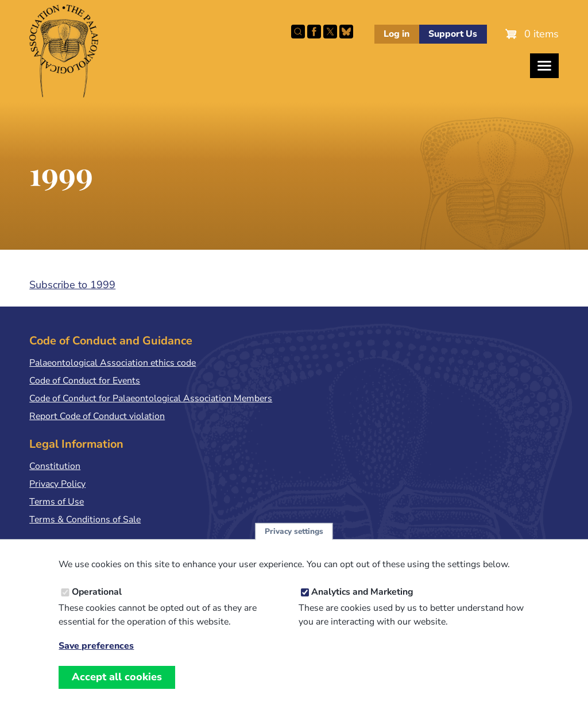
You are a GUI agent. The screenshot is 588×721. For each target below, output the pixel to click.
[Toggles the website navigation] (544, 66)
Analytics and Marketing (362, 604)
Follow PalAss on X (330, 32)
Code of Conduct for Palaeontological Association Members (151, 398)
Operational (97, 604)
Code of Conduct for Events (85, 381)
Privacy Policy (57, 484)
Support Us (453, 34)
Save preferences (96, 659)
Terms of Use (57, 502)
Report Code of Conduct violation (97, 416)
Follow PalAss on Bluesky (346, 32)
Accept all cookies (117, 689)
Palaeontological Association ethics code (113, 363)
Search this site (298, 32)
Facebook (314, 32)
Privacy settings (294, 544)
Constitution (55, 466)
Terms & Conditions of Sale (85, 520)
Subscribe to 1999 (72, 285)
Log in (396, 34)
